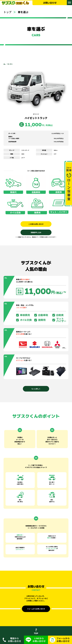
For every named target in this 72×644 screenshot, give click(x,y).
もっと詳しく (36, 389)
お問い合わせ (50, 3)
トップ (7, 12)
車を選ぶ (23, 12)
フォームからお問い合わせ (36, 609)
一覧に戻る (9, 64)
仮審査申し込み (36, 232)
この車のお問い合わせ (36, 224)
